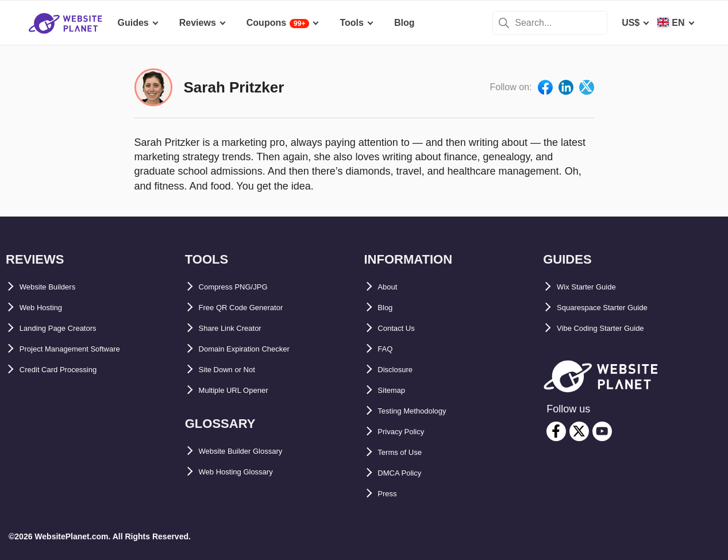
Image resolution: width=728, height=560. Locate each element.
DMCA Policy (407, 473)
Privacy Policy (409, 432)
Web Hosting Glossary (248, 472)
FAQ (388, 349)
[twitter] (579, 431)
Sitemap (396, 390)
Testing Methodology (424, 411)
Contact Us (402, 328)
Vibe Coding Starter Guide (614, 328)
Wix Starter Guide (595, 287)
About (391, 287)
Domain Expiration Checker (259, 349)
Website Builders (57, 287)
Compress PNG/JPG (243, 287)
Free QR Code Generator (253, 308)
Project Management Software (85, 349)
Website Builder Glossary (255, 451)
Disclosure (402, 370)
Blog (388, 308)
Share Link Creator (240, 328)
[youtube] (602, 431)
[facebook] (556, 431)
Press (391, 494)
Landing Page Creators (70, 328)
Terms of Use (407, 452)
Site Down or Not (236, 370)
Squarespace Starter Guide (616, 308)
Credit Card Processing (71, 370)
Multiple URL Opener (244, 390)
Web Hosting (47, 308)
